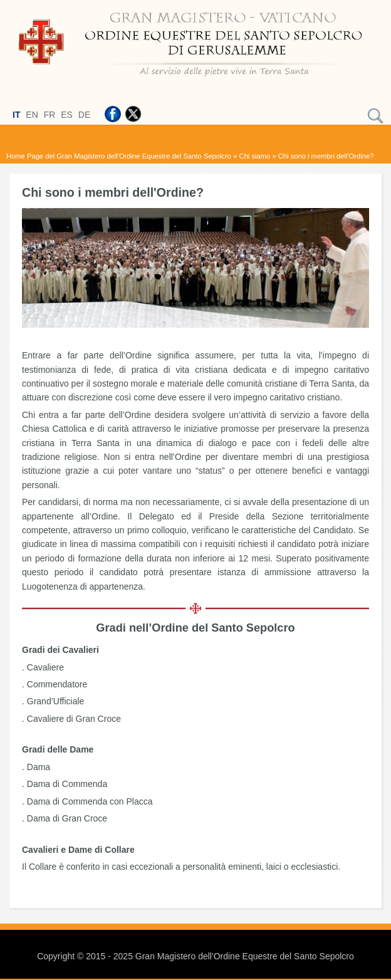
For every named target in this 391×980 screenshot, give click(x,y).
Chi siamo (255, 156)
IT (16, 115)
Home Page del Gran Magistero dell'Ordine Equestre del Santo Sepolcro (119, 156)
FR (50, 115)
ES (67, 115)
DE (84, 115)
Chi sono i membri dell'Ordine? (326, 156)
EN (32, 115)
